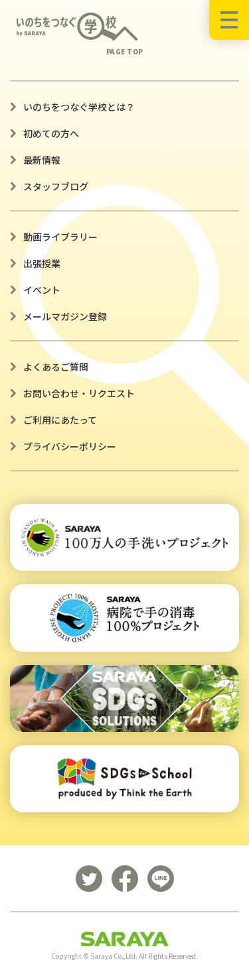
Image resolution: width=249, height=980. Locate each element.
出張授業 (42, 263)
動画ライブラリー (60, 237)
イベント (42, 290)
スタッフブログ (56, 186)
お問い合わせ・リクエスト (79, 393)
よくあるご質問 (56, 367)
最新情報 (42, 160)
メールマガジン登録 (65, 316)
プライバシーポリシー (70, 446)
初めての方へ (51, 133)
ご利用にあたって (60, 420)
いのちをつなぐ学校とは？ (79, 107)
